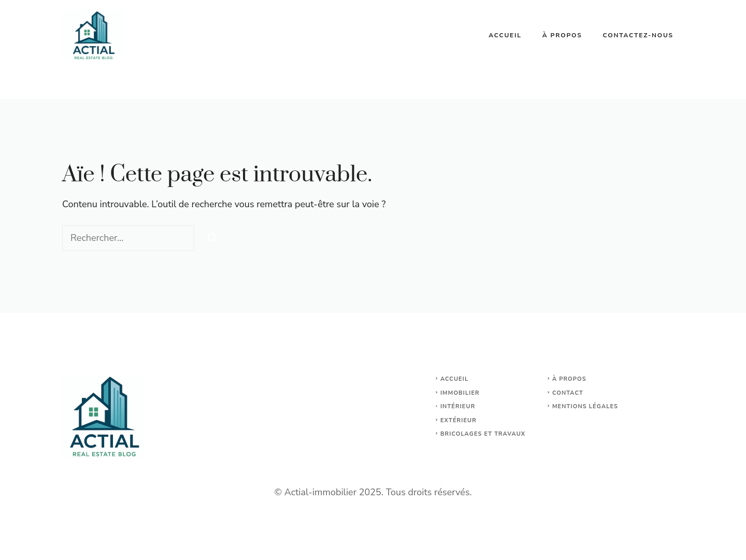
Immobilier (460, 393)
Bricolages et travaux (483, 434)
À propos (562, 35)
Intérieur (458, 406)
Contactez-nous (638, 35)
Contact (568, 393)
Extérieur (458, 420)
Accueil (505, 35)
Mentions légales (585, 406)
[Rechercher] (212, 238)
